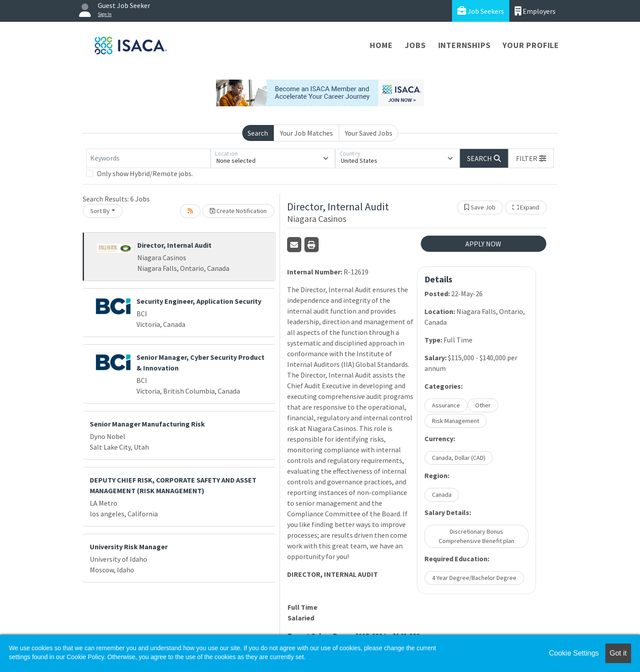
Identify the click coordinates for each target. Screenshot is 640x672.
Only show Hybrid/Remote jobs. (145, 173)
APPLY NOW (483, 244)
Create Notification (238, 211)
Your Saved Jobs (369, 133)
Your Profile (531, 45)
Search (258, 133)
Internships (464, 45)
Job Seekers (481, 11)
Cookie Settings (574, 653)
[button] (531, 158)
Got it (618, 653)
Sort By (100, 211)
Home (381, 45)
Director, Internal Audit (174, 245)
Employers (535, 11)
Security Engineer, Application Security (199, 301)
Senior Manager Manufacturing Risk (147, 424)
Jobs (415, 45)
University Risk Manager (129, 547)
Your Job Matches (306, 133)
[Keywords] (148, 158)
